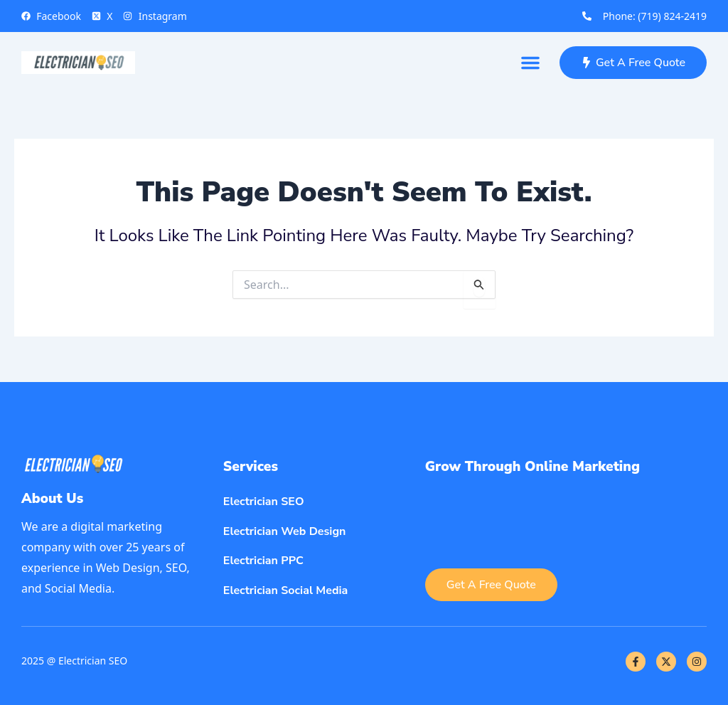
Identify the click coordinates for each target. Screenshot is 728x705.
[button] (530, 63)
